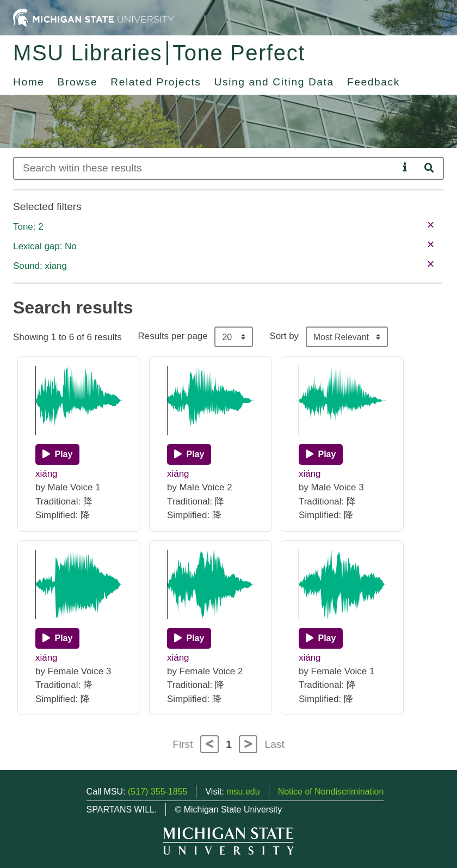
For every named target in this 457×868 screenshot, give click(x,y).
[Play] (57, 454)
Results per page (173, 336)
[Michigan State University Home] (94, 17)
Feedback (373, 82)
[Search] (206, 168)
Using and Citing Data (274, 82)
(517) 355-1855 (158, 792)
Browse (78, 82)
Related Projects (156, 82)
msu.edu (243, 792)
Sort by (284, 336)
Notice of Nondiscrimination (331, 792)
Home (29, 82)
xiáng (47, 474)
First (183, 744)
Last (275, 744)
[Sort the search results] (347, 337)
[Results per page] (234, 337)
